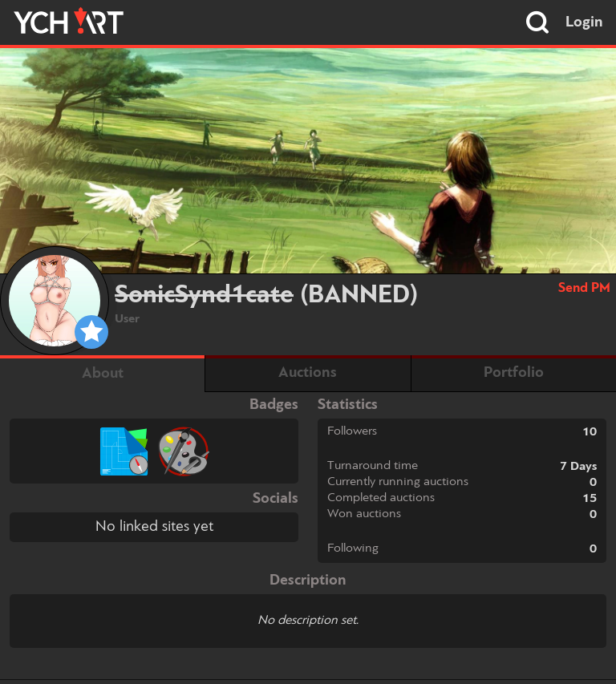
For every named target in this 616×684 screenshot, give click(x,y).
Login (584, 22)
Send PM (584, 288)
